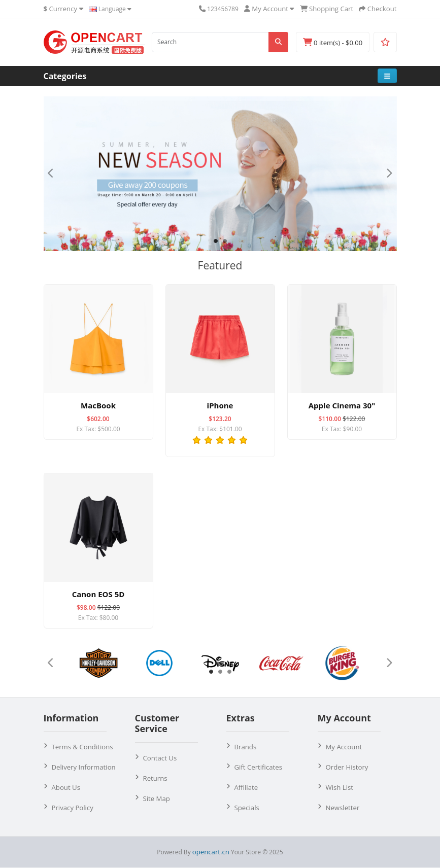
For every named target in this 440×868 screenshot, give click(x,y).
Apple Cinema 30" (342, 405)
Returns (155, 778)
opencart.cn (211, 852)
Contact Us (160, 758)
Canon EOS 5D (98, 594)
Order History (347, 767)
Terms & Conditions (82, 747)
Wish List (340, 787)
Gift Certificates (258, 767)
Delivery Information (84, 767)
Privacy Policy (73, 808)
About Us (66, 787)
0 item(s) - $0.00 (333, 43)
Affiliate (246, 787)
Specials (247, 808)
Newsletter (343, 808)
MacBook (98, 405)
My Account (344, 747)
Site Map (157, 798)
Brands (246, 747)
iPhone (220, 405)
